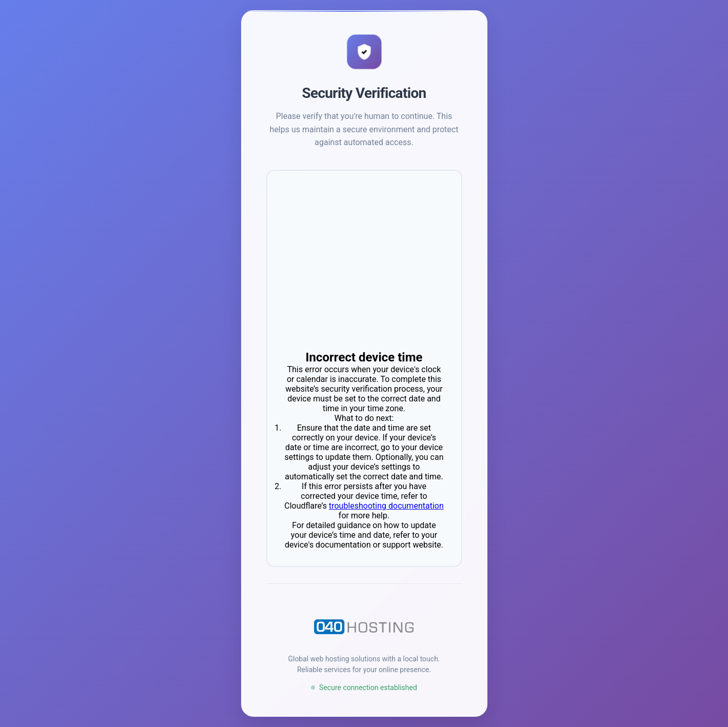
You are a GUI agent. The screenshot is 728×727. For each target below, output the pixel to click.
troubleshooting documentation (386, 506)
